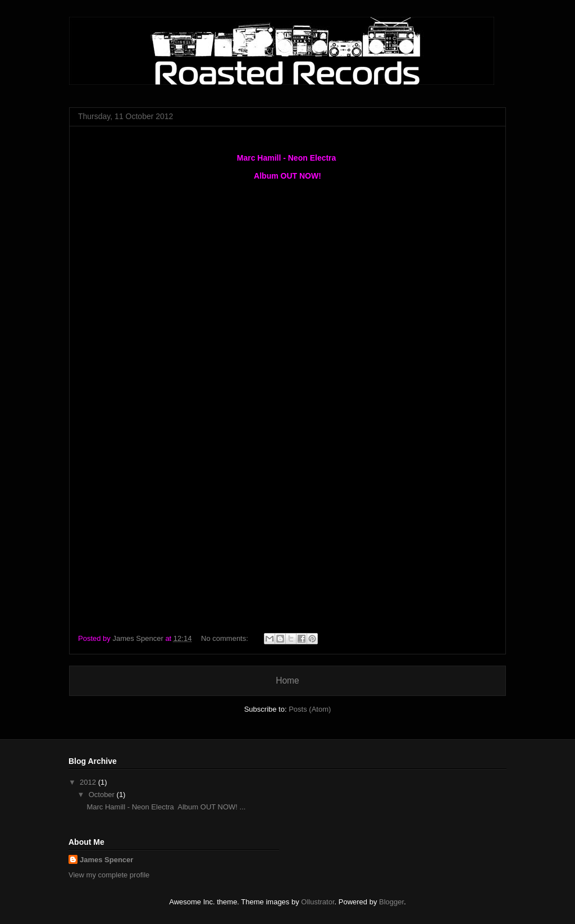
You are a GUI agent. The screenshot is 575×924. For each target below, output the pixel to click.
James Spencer (106, 860)
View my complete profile (109, 875)
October (103, 795)
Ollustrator (318, 902)
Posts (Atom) (310, 709)
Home (287, 681)
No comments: (225, 638)
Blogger (391, 902)
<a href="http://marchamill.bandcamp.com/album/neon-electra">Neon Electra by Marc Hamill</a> (287, 503)
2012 (89, 782)
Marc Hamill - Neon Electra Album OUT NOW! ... (166, 807)
